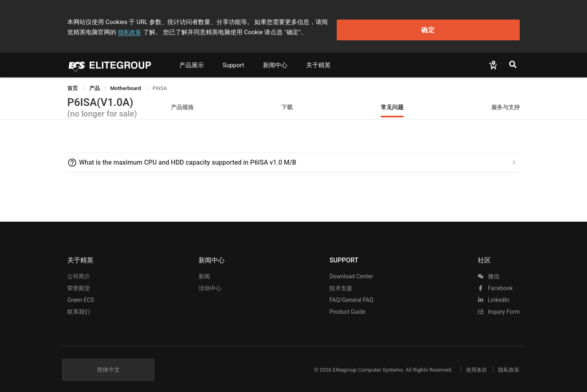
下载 (287, 102)
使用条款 (469, 364)
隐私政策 (391, 19)
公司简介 (79, 271)
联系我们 (79, 306)
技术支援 (341, 283)
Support (233, 60)
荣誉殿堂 (79, 283)
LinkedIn (493, 295)
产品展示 (192, 60)
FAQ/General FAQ (351, 295)
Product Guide (347, 306)
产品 (95, 83)
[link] (95, 83)
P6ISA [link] (160, 83)
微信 (488, 271)
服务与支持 (505, 102)
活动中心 (210, 283)
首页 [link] (73, 83)
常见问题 (392, 102)
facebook (495, 283)
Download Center (351, 271)
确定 (479, 25)
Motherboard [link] (126, 83)
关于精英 (318, 60)
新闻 (204, 271)
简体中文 (108, 364)
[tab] (293, 157)
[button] (293, 157)
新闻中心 (275, 60)
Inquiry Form (499, 306)
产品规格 (182, 102)
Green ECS (81, 295)
